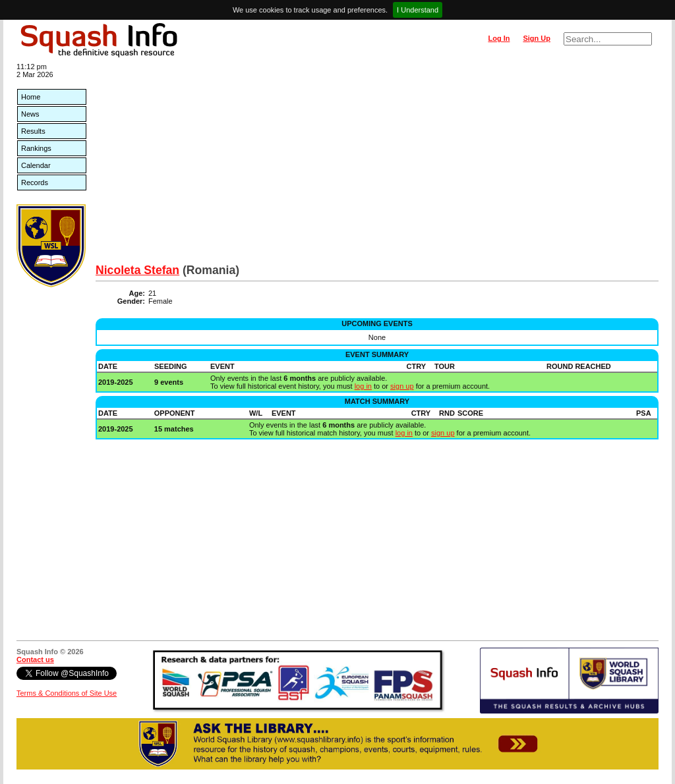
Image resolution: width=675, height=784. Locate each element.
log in (363, 386)
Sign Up (537, 38)
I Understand (418, 10)
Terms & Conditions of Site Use (67, 693)
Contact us (35, 659)
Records (35, 182)
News (30, 114)
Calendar (36, 165)
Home (31, 97)
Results (33, 131)
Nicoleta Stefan (137, 270)
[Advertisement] (377, 165)
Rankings (36, 148)
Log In (499, 38)
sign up (402, 386)
